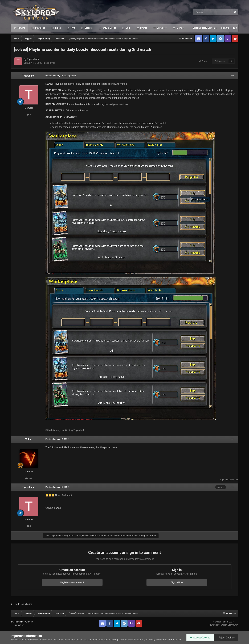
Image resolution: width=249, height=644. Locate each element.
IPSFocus (28, 622)
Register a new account (72, 582)
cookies (31, 640)
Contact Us (19, 625)
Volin (28, 439)
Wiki (128, 28)
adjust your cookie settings (106, 640)
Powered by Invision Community (224, 625)
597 (29, 478)
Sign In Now (177, 582)
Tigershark (33, 59)
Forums (21, 28)
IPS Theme (16, 622)
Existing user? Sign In (205, 28)
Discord (88, 28)
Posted (57, 76)
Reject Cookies (226, 638)
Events (143, 28)
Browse (161, 28)
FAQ (73, 28)
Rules (58, 28)
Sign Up (225, 28)
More (179, 28)
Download (40, 28)
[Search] (205, 12)
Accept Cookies (200, 638)
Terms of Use (175, 640)
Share (203, 61)
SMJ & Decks (109, 28)
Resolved (50, 63)
